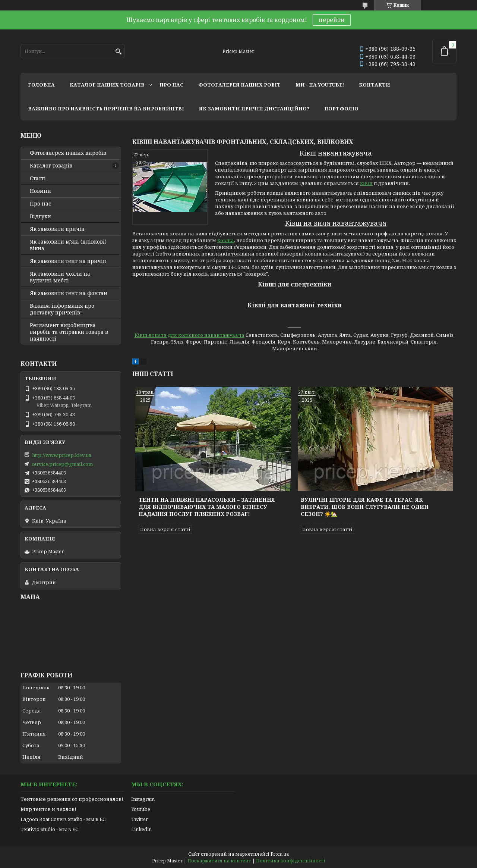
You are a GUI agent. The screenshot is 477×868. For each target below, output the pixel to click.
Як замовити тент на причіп (68, 261)
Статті (38, 178)
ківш (366, 183)
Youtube (141, 809)
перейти (332, 20)
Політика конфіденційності (291, 861)
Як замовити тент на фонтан (69, 293)
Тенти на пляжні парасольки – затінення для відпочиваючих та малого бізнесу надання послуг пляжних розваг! (207, 507)
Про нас (40, 204)
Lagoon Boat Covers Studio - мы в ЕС (63, 819)
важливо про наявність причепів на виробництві (106, 109)
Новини (40, 191)
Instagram (143, 799)
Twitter (140, 819)
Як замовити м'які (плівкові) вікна (68, 245)
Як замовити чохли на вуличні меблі (60, 277)
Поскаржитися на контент (219, 861)
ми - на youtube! (320, 85)
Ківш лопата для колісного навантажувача (189, 335)
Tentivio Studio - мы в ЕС (49, 829)
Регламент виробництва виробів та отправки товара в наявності (69, 332)
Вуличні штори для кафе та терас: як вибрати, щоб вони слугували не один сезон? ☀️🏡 (365, 507)
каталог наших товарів (107, 85)
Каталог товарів (51, 166)
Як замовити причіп (57, 229)
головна (41, 85)
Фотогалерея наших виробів (68, 153)
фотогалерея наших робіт (239, 85)
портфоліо (341, 109)
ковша (226, 240)
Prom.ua (280, 854)
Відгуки (40, 216)
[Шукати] (118, 52)
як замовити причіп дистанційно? (254, 109)
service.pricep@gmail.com (62, 464)
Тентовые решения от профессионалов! (72, 799)
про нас (171, 85)
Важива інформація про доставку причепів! (62, 309)
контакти (375, 85)
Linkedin (141, 829)
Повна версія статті (165, 529)
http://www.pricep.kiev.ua (62, 455)
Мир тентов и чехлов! (48, 809)
